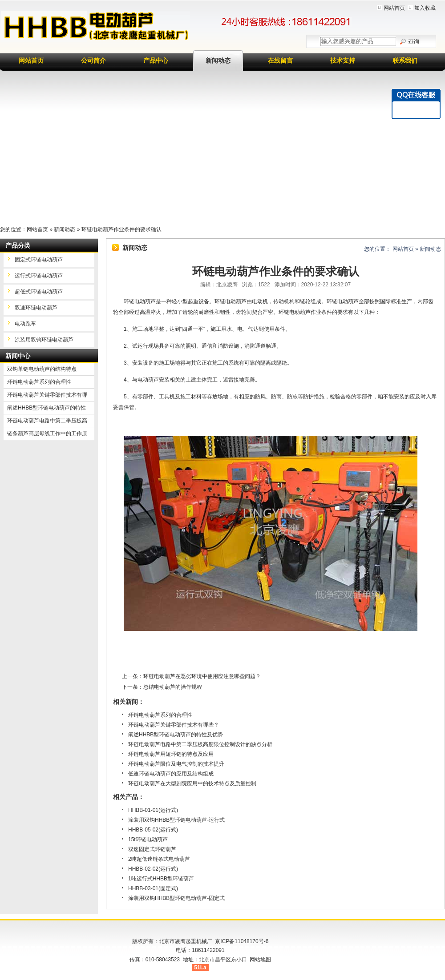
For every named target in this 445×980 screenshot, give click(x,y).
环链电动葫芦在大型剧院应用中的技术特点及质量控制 (192, 783)
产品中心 (156, 60)
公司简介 (93, 60)
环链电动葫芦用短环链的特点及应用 (171, 754)
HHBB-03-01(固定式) (153, 888)
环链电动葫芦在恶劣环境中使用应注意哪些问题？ (202, 676)
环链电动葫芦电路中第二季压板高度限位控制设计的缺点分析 (200, 744)
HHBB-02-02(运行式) (153, 869)
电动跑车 (25, 324)
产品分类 (18, 245)
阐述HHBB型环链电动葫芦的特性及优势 (176, 735)
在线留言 (280, 60)
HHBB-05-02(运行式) (153, 830)
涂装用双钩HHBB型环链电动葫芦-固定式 (176, 898)
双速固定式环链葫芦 (152, 849)
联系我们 (405, 60)
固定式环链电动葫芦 (39, 260)
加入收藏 (425, 8)
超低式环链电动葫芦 (39, 292)
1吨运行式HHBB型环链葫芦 (161, 879)
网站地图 (260, 960)
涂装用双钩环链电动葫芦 (44, 340)
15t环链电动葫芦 (148, 839)
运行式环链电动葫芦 (39, 276)
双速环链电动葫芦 (36, 308)
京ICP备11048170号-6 (242, 941)
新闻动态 (218, 60)
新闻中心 (18, 356)
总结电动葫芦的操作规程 (173, 687)
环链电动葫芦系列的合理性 (160, 715)
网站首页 (394, 8)
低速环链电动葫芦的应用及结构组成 (171, 774)
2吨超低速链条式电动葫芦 (159, 859)
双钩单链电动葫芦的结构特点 (42, 369)
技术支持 (343, 60)
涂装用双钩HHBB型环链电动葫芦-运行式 (176, 820)
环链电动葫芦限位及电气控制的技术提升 (176, 764)
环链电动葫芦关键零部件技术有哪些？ (174, 725)
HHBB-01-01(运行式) (153, 810)
